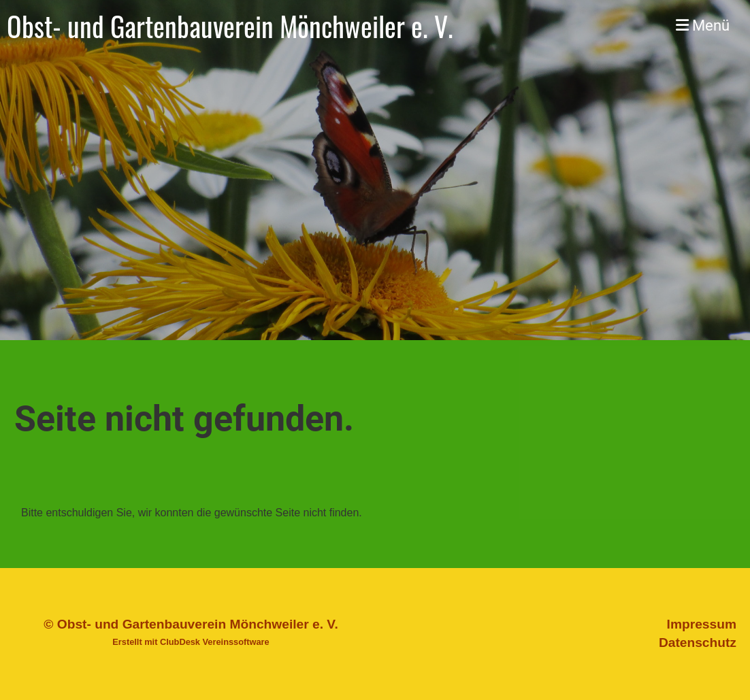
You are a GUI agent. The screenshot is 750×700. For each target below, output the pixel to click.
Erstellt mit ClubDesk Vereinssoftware (191, 642)
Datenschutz (698, 643)
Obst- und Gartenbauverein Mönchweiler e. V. (230, 26)
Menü (703, 26)
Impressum (702, 624)
